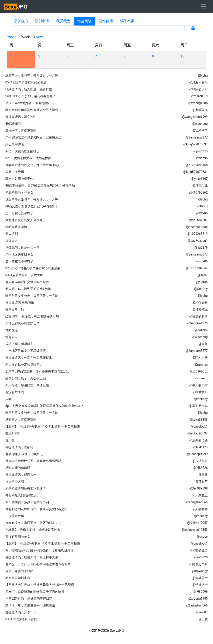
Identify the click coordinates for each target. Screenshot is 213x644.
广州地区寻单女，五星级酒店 (26, 351)
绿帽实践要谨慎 (16, 227)
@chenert (201, 378)
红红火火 (12, 241)
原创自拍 (21, 21)
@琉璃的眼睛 (198, 316)
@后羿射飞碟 (198, 440)
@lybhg (203, 75)
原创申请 (42, 21)
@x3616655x (199, 371)
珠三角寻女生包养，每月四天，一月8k (32, 75)
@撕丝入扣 (200, 110)
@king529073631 (196, 144)
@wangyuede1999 (195, 117)
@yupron (202, 282)
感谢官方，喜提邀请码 (21, 420)
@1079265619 (198, 234)
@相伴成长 (200, 303)
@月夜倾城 (200, 309)
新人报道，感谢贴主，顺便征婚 (27, 385)
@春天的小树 (198, 385)
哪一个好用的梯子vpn (20, 179)
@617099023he (197, 268)
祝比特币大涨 (15, 482)
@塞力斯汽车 (198, 406)
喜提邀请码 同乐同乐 (20, 303)
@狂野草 (202, 482)
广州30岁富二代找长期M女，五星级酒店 (33, 137)
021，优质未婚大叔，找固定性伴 (28, 158)
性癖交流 (12, 330)
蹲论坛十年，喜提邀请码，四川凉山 (30, 605)
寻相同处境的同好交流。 (22, 495)
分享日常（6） (16, 309)
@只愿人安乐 (198, 82)
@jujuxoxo (201, 151)
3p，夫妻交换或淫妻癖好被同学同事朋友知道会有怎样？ (44, 406)
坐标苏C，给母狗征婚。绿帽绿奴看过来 (33, 530)
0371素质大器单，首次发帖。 (26, 275)
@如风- (203, 275)
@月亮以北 (200, 186)
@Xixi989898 (199, 488)
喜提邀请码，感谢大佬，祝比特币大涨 (32, 557)
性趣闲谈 (85, 21)
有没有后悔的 (15, 392)
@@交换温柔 (199, 550)
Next (39, 37)
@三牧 (203, 475)
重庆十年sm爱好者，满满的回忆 (28, 103)
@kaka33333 (199, 420)
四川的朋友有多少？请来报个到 (27, 502)
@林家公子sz (198, 89)
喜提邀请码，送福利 (19, 447)
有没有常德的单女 (18, 537)
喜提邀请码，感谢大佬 (21, 475)
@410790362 (198, 192)
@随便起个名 (198, 564)
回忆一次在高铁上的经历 (22, 151)
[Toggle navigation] (203, 6)
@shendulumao (197, 227)
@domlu (202, 158)
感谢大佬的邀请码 (18, 468)
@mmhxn (201, 365)
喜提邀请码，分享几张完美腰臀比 (29, 358)
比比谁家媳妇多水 (18, 578)
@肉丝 (203, 344)
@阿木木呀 (200, 358)
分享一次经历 (15, 172)
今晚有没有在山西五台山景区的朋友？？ (33, 523)
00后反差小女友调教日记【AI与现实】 (32, 206)
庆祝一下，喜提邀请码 (21, 131)
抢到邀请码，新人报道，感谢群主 (29, 89)
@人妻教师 (200, 509)
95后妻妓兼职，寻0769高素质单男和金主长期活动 (40, 186)
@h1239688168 (197, 165)
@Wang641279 (197, 323)
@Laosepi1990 (197, 454)
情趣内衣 (12, 337)
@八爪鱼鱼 (200, 461)
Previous (14, 37)
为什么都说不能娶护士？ (22, 323)
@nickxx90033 (198, 433)
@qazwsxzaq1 (198, 241)
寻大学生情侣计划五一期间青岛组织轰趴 (33, 461)
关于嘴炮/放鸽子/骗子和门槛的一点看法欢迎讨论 (39, 550)
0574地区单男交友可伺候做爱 (26, 82)
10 (183, 56)
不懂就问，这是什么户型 (22, 248)
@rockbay (201, 399)
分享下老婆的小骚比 (19, 571)
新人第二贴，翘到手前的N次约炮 (28, 289)
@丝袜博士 (200, 585)
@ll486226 (200, 468)
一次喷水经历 (15, 516)
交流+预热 (12, 433)
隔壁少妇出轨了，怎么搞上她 (26, 378)
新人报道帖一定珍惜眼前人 (24, 365)
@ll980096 (200, 592)
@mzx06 (202, 213)
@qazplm (201, 330)
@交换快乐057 (197, 523)
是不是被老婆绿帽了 (19, 213)
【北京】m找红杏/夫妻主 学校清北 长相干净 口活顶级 (43, 426)
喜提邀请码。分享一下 (21, 612)
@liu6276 (201, 248)
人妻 (8, 399)
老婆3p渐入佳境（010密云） (25, 454)
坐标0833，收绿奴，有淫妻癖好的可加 (32, 316)
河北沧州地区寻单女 (19, 192)
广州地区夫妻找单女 (19, 254)
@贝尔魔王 (200, 495)
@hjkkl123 (200, 447)
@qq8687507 (198, 220)
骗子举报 (127, 21)
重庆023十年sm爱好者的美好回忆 (29, 598)
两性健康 (106, 21)
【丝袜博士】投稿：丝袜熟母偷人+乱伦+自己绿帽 (40, 585)
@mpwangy (200, 571)
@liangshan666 (197, 502)
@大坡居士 (200, 578)
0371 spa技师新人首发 (21, 619)
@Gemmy (201, 289)
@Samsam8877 (197, 137)
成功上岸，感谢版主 (19, 344)
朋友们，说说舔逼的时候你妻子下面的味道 (35, 592)
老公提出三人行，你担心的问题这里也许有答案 (38, 564)
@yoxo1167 (200, 179)
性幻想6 (11, 440)
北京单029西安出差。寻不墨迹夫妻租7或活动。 (38, 371)
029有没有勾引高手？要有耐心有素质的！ (34, 268)
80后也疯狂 (13, 124)
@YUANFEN (199, 96)
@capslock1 (199, 426)
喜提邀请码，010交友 (20, 117)
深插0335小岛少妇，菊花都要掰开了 (31, 96)
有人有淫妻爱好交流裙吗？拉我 (27, 282)
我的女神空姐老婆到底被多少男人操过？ (33, 110)
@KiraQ (203, 206)
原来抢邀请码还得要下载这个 (26, 488)
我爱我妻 (63, 21)
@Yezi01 (202, 612)
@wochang (200, 124)
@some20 (201, 557)
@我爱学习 (200, 131)
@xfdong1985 (198, 103)
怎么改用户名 (15, 144)
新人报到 (12, 234)
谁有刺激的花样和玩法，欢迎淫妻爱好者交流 (36, 509)
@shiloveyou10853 (195, 530)
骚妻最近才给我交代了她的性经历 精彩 (32, 165)
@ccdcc (202, 537)
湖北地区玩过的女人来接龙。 (26, 220)
